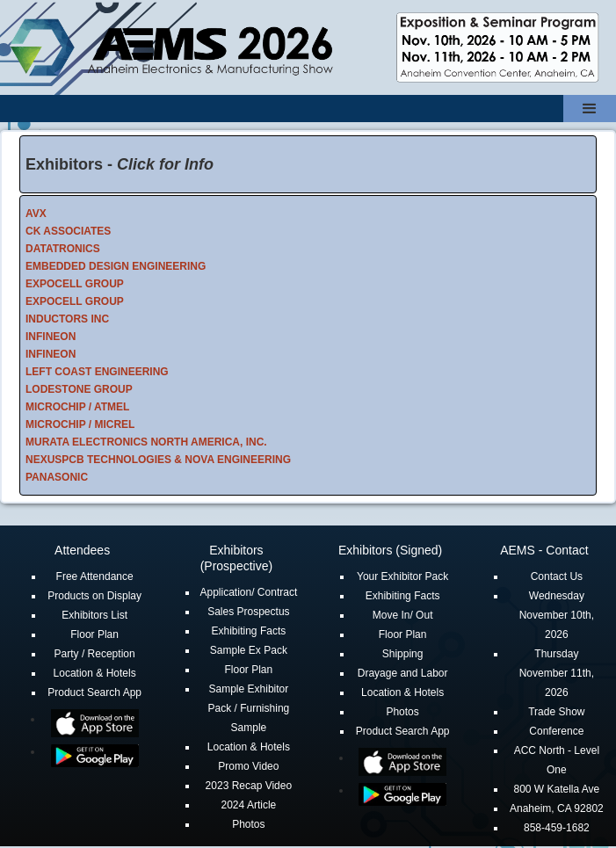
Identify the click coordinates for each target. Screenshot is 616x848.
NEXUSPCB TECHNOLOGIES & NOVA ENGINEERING (158, 460)
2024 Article (249, 805)
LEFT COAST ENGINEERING (97, 372)
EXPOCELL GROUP (75, 284)
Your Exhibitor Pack (402, 576)
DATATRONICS (63, 249)
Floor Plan (94, 634)
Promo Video (248, 766)
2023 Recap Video (249, 786)
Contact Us (557, 576)
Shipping (403, 654)
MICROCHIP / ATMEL (77, 407)
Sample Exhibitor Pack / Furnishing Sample (249, 708)
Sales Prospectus (248, 612)
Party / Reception (95, 654)
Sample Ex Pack (249, 650)
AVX (36, 214)
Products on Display (94, 596)
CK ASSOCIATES (68, 231)
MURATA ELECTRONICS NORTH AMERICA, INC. (146, 442)
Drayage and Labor (403, 673)
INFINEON (51, 337)
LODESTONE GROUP (79, 389)
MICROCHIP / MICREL (80, 424)
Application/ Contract (249, 592)
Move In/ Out (403, 615)
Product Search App (94, 692)
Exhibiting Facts (249, 631)
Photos (248, 824)
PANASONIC (57, 477)
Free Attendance (95, 576)
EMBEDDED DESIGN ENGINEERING (116, 266)
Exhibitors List (94, 615)
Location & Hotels (95, 673)
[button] (590, 109)
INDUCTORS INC (67, 319)
